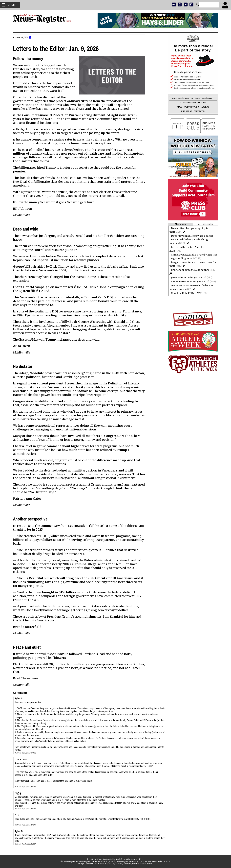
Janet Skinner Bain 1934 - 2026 (187, 278)
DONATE (209, 98)
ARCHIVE (204, 107)
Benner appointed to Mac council (189, 270)
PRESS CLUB (199, 98)
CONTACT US (198, 111)
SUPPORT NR (185, 111)
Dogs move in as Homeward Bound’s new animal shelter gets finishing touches (190, 239)
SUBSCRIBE (175, 98)
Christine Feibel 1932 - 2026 (185, 293)
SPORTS (186, 107)
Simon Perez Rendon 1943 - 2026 (189, 282)
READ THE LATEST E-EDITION (192, 103)
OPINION (195, 107)
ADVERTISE (187, 98)
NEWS (178, 107)
